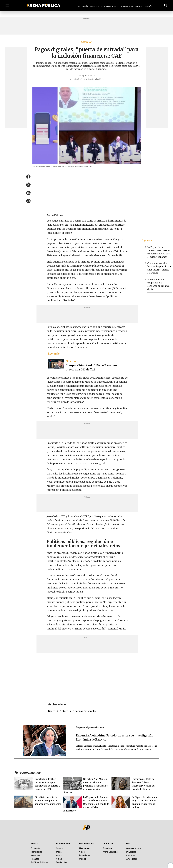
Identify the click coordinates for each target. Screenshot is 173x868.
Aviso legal (132, 859)
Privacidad (131, 852)
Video (82, 852)
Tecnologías (107, 6)
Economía (83, 6)
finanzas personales (84, 711)
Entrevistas (85, 855)
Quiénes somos (134, 848)
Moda (59, 852)
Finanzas (139, 6)
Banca (52, 711)
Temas (34, 844)
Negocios (94, 6)
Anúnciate (107, 848)
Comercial (108, 844)
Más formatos (86, 844)
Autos (59, 855)
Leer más (54, 354)
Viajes (59, 859)
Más (128, 844)
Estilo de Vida (63, 844)
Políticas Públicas (124, 6)
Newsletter (84, 848)
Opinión (149, 6)
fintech (64, 711)
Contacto (130, 855)
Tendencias (61, 862)
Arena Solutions (110, 852)
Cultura (59, 848)
